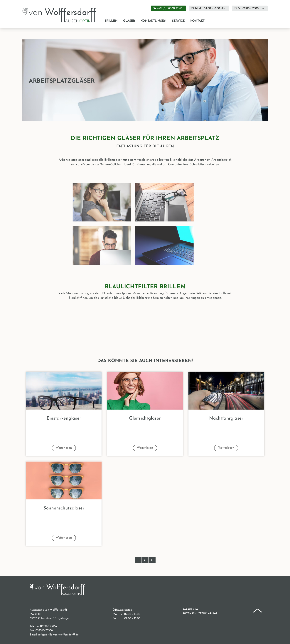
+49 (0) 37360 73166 (170, 8)
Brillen (111, 21)
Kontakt (197, 21)
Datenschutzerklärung (200, 614)
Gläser (129, 21)
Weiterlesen (64, 448)
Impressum (190, 610)
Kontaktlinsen (154, 21)
